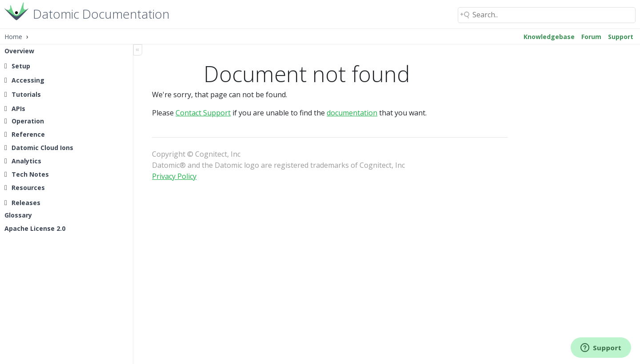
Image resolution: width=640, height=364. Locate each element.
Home (13, 37)
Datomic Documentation (101, 13)
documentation (356, 113)
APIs (18, 109)
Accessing (28, 80)
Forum (591, 37)
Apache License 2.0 (35, 228)
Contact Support (208, 113)
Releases (26, 203)
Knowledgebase (549, 37)
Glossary (18, 215)
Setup (21, 66)
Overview (19, 51)
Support (621, 37)
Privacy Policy (179, 176)
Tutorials (26, 94)
